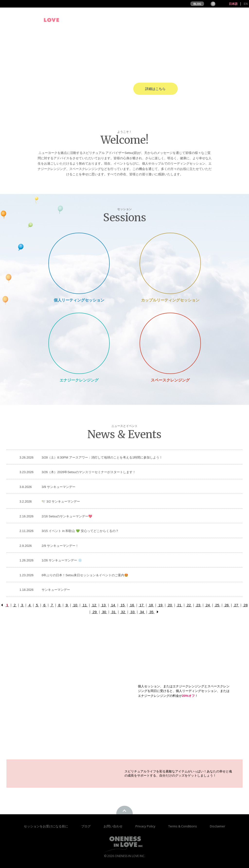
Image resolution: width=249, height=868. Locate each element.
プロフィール (118, 20)
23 (198, 605)
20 (170, 605)
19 (160, 605)
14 (113, 605)
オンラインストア (233, 20)
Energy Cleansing (79, 343)
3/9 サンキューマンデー (58, 487)
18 (151, 605)
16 (132, 605)
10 (75, 605)
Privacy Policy (146, 826)
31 (114, 612)
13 (104, 605)
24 (208, 605)
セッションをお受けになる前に (46, 826)
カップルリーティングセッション (170, 300)
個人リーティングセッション (79, 300)
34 (142, 612)
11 (85, 605)
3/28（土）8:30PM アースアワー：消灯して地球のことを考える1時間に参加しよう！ (102, 457)
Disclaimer (218, 826)
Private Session (79, 263)
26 (227, 605)
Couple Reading (170, 263)
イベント (146, 20)
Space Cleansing (170, 343)
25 (217, 605)
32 (123, 612)
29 (95, 612)
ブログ (86, 826)
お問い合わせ (113, 826)
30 (104, 612)
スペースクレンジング (170, 380)
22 (189, 605)
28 (245, 605)
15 (122, 605)
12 (94, 605)
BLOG (197, 4)
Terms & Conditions (183, 826)
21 (179, 605)
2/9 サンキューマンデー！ (60, 546)
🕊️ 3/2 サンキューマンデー (61, 501)
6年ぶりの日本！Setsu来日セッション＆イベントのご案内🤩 (85, 575)
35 (151, 612)
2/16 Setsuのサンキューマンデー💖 (67, 516)
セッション (172, 20)
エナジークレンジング (79, 380)
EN (246, 4)
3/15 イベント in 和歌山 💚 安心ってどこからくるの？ (80, 531)
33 (132, 612)
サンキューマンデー (56, 590)
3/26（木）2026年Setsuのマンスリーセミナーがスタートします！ (89, 472)
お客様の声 (200, 20)
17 (141, 605)
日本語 (233, 4)
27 (236, 605)
